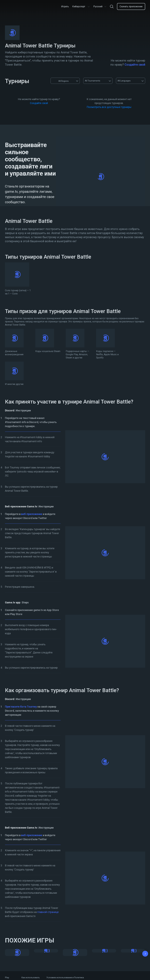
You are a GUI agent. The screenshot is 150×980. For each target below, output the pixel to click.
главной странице (48, 912)
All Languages (124, 81)
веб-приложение (32, 514)
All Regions (61, 81)
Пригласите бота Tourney (21, 707)
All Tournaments (93, 81)
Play (7, 978)
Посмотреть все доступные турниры (109, 107)
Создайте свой (135, 65)
